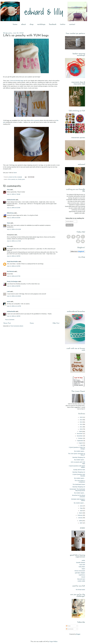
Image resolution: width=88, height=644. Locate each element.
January (80, 518)
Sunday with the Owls (79, 470)
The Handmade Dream (79, 484)
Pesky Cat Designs (12, 281)
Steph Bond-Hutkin (12, 262)
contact (72, 24)
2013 (81, 422)
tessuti (83, 577)
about (24, 24)
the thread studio (80, 590)
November (80, 436)
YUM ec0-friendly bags (17, 81)
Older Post (56, 323)
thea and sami (81, 579)
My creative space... (80, 451)
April (81, 511)
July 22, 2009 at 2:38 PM (14, 256)
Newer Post (7, 323)
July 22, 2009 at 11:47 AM (14, 241)
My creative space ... (79, 503)
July (82, 445)
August (81, 443)
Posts (68, 626)
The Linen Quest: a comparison (80, 481)
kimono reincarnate (80, 571)
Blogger (78, 634)
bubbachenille (11, 200)
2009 (81, 431)
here (15, 173)
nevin (9, 302)
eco (17, 179)
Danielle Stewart (81, 563)
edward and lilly (13, 177)
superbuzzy (82, 575)
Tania (9, 223)
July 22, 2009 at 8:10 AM (14, 208)
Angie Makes (53, 642)
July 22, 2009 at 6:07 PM (14, 276)
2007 (81, 523)
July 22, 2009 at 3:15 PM (14, 266)
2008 (81, 521)
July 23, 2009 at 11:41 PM (14, 306)
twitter (63, 24)
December (80, 434)
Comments (70, 629)
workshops (41, 24)
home (15, 24)
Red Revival (10, 271)
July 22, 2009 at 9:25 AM (14, 218)
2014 (81, 420)
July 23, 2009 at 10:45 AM (14, 296)
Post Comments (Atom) (17, 326)
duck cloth (82, 565)
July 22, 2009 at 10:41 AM (14, 229)
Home (32, 323)
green (24, 179)
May (81, 508)
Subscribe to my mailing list (75, 218)
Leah (8, 292)
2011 (81, 427)
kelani (83, 569)
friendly (20, 179)
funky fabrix (82, 567)
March (81, 513)
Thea (8, 190)
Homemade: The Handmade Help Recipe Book (77, 490)
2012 (81, 424)
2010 (81, 429)
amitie (83, 560)
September (80, 441)
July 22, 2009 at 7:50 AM (14, 194)
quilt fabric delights (80, 573)
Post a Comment (10, 320)
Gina (8, 246)
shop (32, 24)
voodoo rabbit (81, 581)
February (80, 515)
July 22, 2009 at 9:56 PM (14, 286)
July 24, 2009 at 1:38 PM (14, 316)
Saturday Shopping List (79, 457)
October (80, 438)
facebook (53, 24)
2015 (81, 417)
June (81, 506)
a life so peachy (35, 120)
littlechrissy (10, 213)
